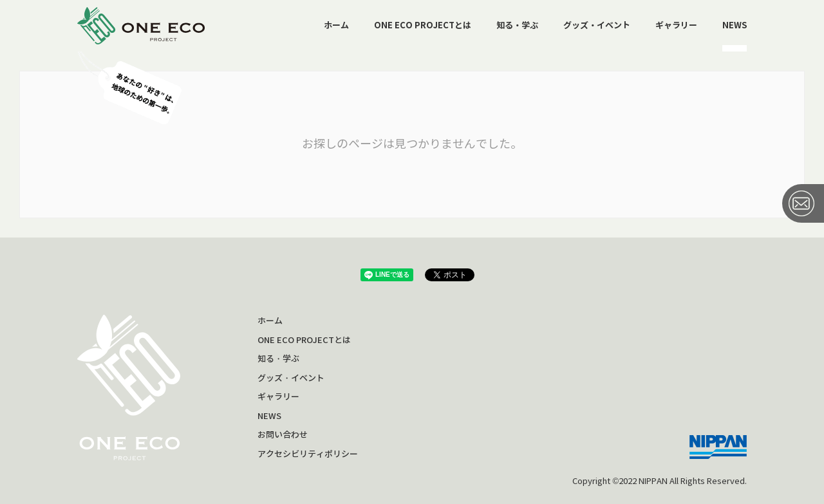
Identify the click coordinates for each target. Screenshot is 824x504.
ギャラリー (676, 25)
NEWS (735, 25)
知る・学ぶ (517, 25)
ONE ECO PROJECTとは (423, 25)
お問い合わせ (283, 435)
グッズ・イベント (597, 25)
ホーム (336, 25)
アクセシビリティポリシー (308, 454)
